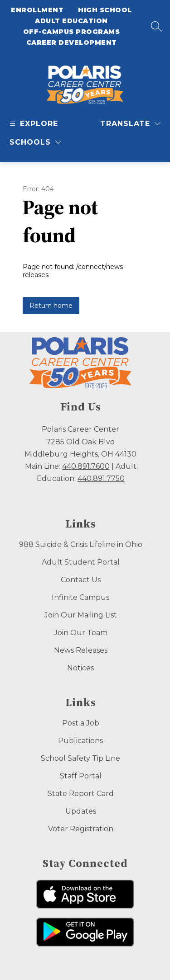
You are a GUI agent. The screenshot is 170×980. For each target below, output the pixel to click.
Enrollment (37, 10)
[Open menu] (33, 124)
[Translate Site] (130, 124)
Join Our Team (81, 633)
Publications (80, 741)
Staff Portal (81, 776)
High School (105, 10)
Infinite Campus (80, 597)
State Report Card (81, 794)
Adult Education (71, 21)
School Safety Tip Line (80, 758)
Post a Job (81, 723)
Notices (80, 668)
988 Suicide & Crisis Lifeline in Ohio (81, 544)
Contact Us (81, 580)
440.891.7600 (86, 466)
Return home (51, 306)
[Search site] (156, 26)
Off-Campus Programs (72, 32)
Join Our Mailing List (81, 615)
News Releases (81, 650)
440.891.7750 (101, 478)
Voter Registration (81, 829)
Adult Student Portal (81, 562)
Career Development (72, 42)
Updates (81, 811)
